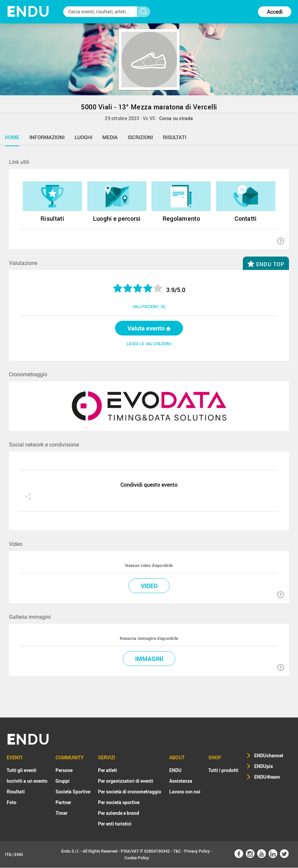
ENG (19, 855)
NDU (28, 12)
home (12, 137)
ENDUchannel (269, 756)
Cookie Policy (137, 858)
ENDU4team (267, 777)
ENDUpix (264, 766)
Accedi (275, 12)
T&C (177, 851)
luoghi (83, 137)
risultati (175, 137)
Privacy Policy (197, 851)
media (110, 137)
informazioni (47, 137)
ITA (8, 855)
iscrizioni (140, 137)
